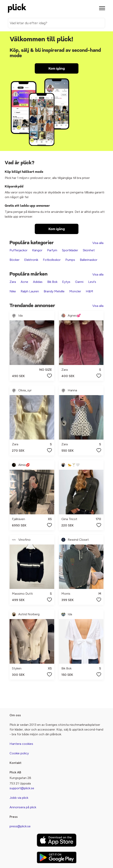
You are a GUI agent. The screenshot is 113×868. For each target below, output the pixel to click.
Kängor (37, 250)
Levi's (92, 282)
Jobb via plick (19, 798)
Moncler (75, 291)
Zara (13, 282)
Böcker (14, 260)
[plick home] (17, 8)
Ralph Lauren (30, 291)
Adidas (38, 282)
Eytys (66, 282)
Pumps (70, 260)
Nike (13, 291)
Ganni (79, 282)
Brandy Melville (54, 291)
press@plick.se (20, 826)
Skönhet (89, 250)
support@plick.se (22, 788)
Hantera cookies (21, 744)
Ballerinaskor (89, 260)
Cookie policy (19, 753)
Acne (24, 282)
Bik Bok (52, 282)
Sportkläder (70, 250)
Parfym (52, 250)
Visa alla (98, 243)
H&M (89, 291)
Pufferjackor (18, 250)
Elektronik (31, 260)
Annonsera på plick (23, 807)
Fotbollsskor (52, 260)
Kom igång (57, 68)
